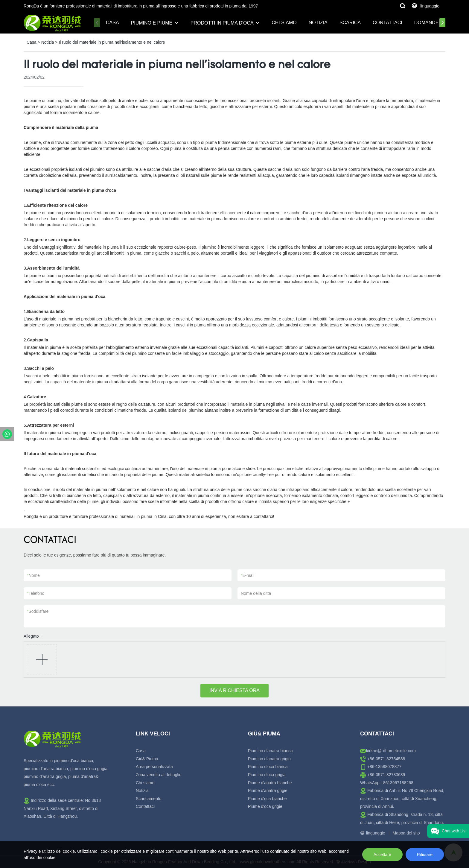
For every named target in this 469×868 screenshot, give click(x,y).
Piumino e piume (152, 23)
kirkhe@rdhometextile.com (391, 751)
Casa (112, 23)
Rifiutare (425, 855)
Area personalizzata (154, 767)
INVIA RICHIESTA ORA (234, 690)
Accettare (382, 855)
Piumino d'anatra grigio (269, 759)
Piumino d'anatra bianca (270, 751)
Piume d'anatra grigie (268, 791)
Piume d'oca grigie (265, 806)
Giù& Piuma (147, 759)
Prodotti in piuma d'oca (222, 23)
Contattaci (387, 23)
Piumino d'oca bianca (268, 767)
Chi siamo (284, 23)
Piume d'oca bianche (267, 799)
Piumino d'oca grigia (267, 775)
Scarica (350, 23)
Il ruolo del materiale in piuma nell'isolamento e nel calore (112, 42)
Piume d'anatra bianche (270, 783)
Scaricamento (149, 799)
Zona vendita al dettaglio (159, 775)
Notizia (318, 23)
